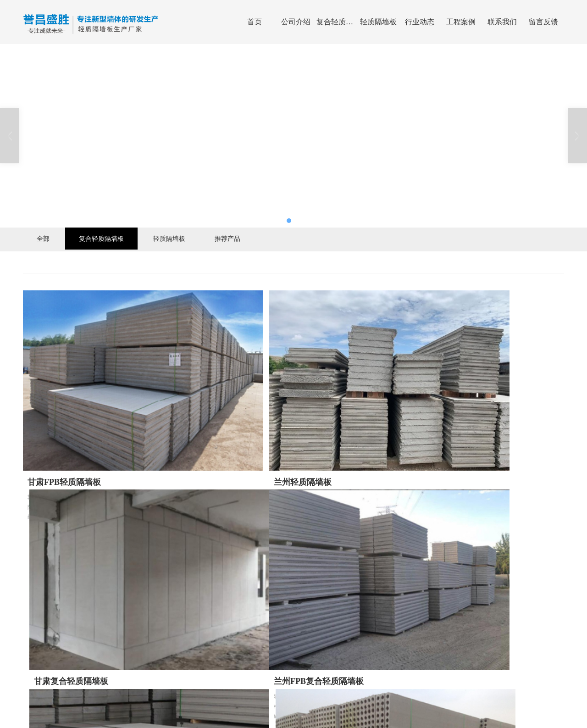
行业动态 (420, 22)
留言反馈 (543, 22)
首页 (255, 22)
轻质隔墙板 (378, 22)
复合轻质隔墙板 (337, 22)
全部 (43, 239)
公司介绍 (296, 22)
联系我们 (502, 22)
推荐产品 (227, 239)
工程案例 (461, 22)
